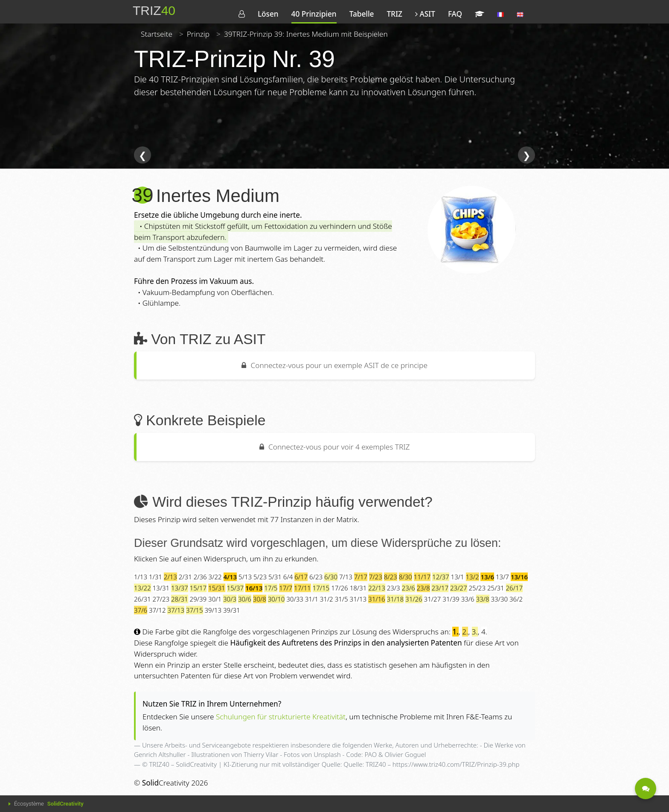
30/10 (276, 599)
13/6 (487, 577)
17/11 (303, 588)
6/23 (316, 577)
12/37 (441, 577)
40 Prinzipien (314, 14)
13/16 (519, 577)
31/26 (414, 599)
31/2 (327, 599)
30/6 (245, 599)
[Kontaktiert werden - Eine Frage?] (646, 789)
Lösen (268, 14)
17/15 (321, 588)
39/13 (213, 610)
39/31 (232, 610)
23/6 (409, 588)
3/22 (215, 577)
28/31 (180, 599)
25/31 (496, 588)
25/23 (477, 588)
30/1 (215, 599)
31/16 (377, 599)
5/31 (275, 577)
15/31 (217, 588)
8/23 (391, 577)
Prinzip (198, 34)
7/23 (376, 577)
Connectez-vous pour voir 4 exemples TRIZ (335, 447)
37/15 (195, 610)
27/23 (161, 599)
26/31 (143, 599)
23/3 (394, 588)
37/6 (141, 610)
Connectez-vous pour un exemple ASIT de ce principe (334, 365)
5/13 (245, 577)
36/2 (516, 599)
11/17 (422, 577)
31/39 (451, 599)
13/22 (143, 588)
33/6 (468, 599)
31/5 (342, 599)
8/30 (406, 577)
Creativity (166, 783)
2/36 (200, 577)
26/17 (515, 588)
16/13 (254, 588)
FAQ (455, 14)
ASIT (425, 14)
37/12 (157, 610)
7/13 (346, 577)
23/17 (440, 588)
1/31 (156, 577)
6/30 (331, 577)
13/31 (161, 588)
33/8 (483, 599)
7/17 (361, 577)
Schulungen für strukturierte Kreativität (281, 717)
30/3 (230, 599)
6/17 (301, 577)
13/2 (473, 577)
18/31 (358, 588)
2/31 (185, 577)
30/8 (260, 599)
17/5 (271, 588)
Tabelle (362, 14)
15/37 (236, 588)
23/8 (423, 588)
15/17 (198, 588)
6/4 (288, 577)
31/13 (358, 599)
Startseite (157, 34)
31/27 (433, 599)
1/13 (141, 577)
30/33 (295, 599)
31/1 (312, 599)
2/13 (170, 577)
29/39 (198, 599)
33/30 (499, 599)
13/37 (180, 588)
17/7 (286, 588)
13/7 (502, 577)
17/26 (340, 588)
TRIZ (394, 14)
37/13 (176, 610)
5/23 (260, 577)
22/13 (377, 588)
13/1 (458, 577)
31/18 (396, 599)
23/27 (459, 588)
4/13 (230, 577)
